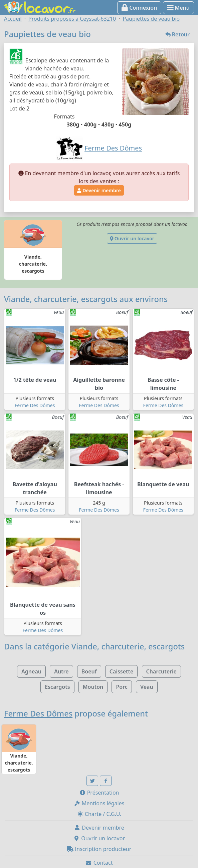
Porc (122, 687)
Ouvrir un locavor (132, 238)
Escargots (57, 687)
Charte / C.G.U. (99, 814)
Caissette (122, 671)
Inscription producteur (99, 849)
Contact (99, 863)
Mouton (93, 687)
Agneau (31, 671)
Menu (178, 8)
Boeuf (89, 671)
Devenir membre (99, 190)
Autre (61, 671)
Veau (147, 687)
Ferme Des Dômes (35, 405)
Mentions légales (99, 803)
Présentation (99, 793)
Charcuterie (161, 671)
